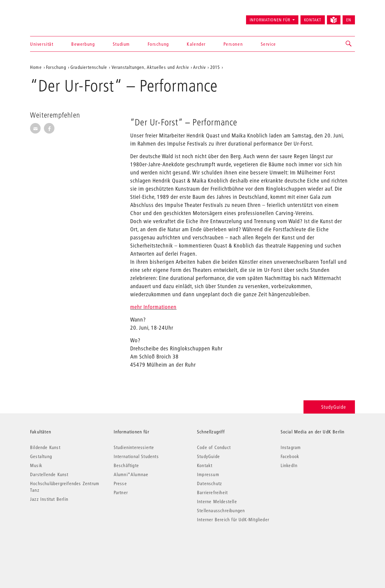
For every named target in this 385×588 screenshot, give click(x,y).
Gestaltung (41, 456)
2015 (215, 67)
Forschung (158, 44)
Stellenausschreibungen (221, 510)
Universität (42, 44)
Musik (36, 465)
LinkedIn (289, 465)
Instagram (291, 447)
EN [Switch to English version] (349, 20)
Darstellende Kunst (49, 474)
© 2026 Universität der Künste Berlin (62, 545)
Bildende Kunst (45, 447)
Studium (121, 44)
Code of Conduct (214, 447)
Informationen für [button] (270, 20)
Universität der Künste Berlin (54, 17)
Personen (233, 44)
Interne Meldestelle (217, 501)
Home (36, 67)
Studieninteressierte (134, 447)
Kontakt (313, 20)
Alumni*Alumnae (131, 474)
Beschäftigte (126, 465)
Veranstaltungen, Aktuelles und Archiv (150, 67)
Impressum (208, 474)
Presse (120, 483)
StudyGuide (329, 407)
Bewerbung (83, 44)
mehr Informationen (153, 307)
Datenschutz (209, 483)
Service (268, 44)
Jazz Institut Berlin (49, 499)
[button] (349, 44)
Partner (121, 492)
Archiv (199, 67)
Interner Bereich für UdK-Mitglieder (233, 519)
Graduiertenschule (89, 67)
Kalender (196, 44)
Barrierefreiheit (212, 492)
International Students (136, 456)
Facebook (290, 456)
